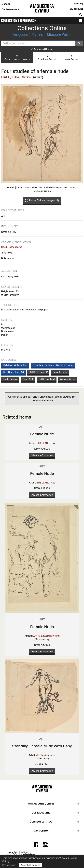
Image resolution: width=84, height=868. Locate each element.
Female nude (60, 372)
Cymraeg (78, 4)
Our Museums (11, 9)
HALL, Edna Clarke (16, 77)
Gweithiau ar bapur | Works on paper (53, 365)
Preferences (9, 865)
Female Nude (42, 434)
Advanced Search (42, 49)
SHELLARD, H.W (46, 443)
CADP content (47, 379)
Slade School (10, 379)
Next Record (72, 57)
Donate (6, 4)
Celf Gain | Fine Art (14, 372)
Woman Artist (68, 379)
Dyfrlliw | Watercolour (15, 365)
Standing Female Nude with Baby (42, 746)
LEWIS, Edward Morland (46, 636)
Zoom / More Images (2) (42, 201)
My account (76, 9)
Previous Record (47, 57)
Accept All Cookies (30, 865)
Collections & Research (19, 21)
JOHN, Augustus (46, 755)
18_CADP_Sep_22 (38, 372)
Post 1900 (28, 379)
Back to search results (17, 57)
